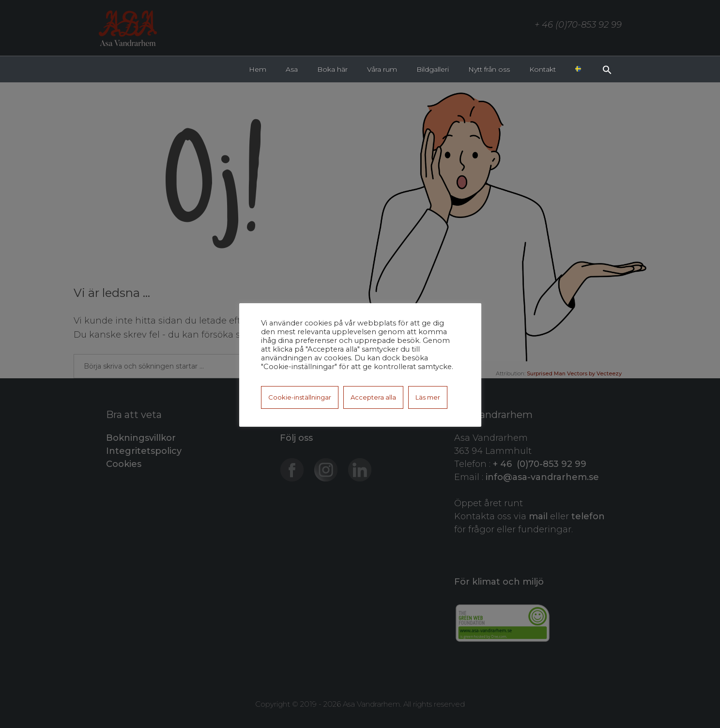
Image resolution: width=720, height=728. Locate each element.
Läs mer (428, 397)
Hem (258, 69)
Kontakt (543, 69)
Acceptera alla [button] (373, 397)
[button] (607, 69)
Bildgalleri (433, 69)
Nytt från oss (489, 69)
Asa (292, 69)
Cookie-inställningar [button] (300, 397)
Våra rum (382, 69)
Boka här (332, 69)
